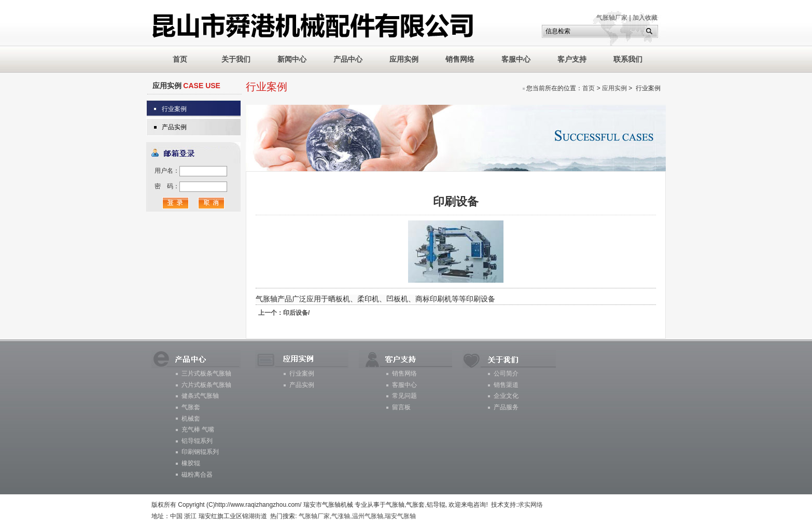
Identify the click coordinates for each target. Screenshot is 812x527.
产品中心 (348, 59)
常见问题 (404, 396)
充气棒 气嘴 (198, 429)
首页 (589, 88)
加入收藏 (645, 18)
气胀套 (191, 407)
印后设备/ (284, 313)
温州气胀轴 (368, 516)
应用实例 (404, 59)
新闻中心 (292, 59)
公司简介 (506, 373)
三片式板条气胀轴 (206, 373)
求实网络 (530, 505)
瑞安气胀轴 (400, 516)
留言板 (401, 407)
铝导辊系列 (197, 441)
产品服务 (506, 407)
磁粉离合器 (197, 475)
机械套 (191, 419)
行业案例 (174, 109)
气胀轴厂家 (612, 18)
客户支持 (572, 59)
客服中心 (516, 59)
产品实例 (174, 127)
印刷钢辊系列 (200, 452)
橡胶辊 (191, 463)
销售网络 (460, 59)
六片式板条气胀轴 (206, 385)
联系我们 (628, 59)
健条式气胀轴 (200, 396)
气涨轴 (341, 516)
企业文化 (506, 396)
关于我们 (236, 59)
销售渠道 (506, 385)
